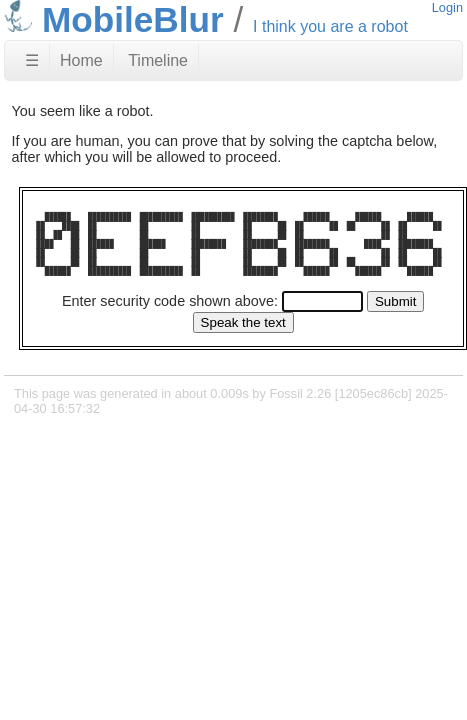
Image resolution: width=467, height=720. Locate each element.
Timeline (158, 60)
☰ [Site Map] (32, 60)
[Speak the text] (243, 322)
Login (447, 7)
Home (81, 60)
